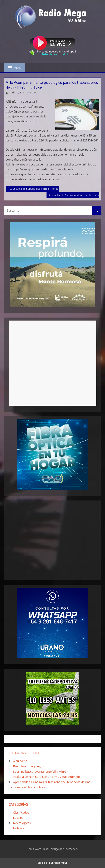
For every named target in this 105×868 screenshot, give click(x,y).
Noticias (18, 828)
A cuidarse (20, 761)
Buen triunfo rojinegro (28, 766)
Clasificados (21, 812)
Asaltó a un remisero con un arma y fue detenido (46, 777)
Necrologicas (22, 823)
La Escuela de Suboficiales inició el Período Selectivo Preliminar (47, 188)
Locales (18, 818)
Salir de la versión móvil (53, 863)
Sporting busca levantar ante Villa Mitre (40, 771)
